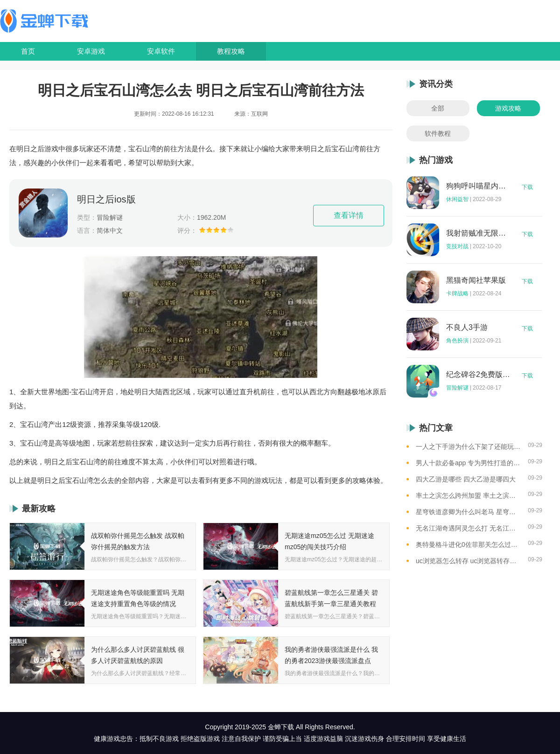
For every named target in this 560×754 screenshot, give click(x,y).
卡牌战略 (457, 293)
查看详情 (349, 215)
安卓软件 (161, 51)
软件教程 (438, 133)
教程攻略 (231, 51)
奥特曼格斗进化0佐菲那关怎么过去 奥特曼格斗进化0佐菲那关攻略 (468, 545)
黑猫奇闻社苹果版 (476, 280)
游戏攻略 (508, 108)
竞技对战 (457, 246)
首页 (28, 51)
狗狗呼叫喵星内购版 (478, 186)
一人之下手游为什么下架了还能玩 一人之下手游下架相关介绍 (468, 447)
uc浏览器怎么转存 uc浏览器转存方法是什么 (468, 561)
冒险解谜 (457, 388)
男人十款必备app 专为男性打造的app (468, 463)
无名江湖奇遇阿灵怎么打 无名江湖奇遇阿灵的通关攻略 (468, 528)
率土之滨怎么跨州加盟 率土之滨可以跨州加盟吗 (468, 496)
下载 (527, 187)
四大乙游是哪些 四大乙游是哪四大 (466, 479)
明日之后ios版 (106, 199)
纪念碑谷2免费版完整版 (478, 375)
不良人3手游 (467, 328)
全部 (438, 108)
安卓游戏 (91, 51)
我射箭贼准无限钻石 (478, 233)
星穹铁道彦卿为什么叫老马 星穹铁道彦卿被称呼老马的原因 (468, 512)
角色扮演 (457, 341)
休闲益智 (457, 199)
